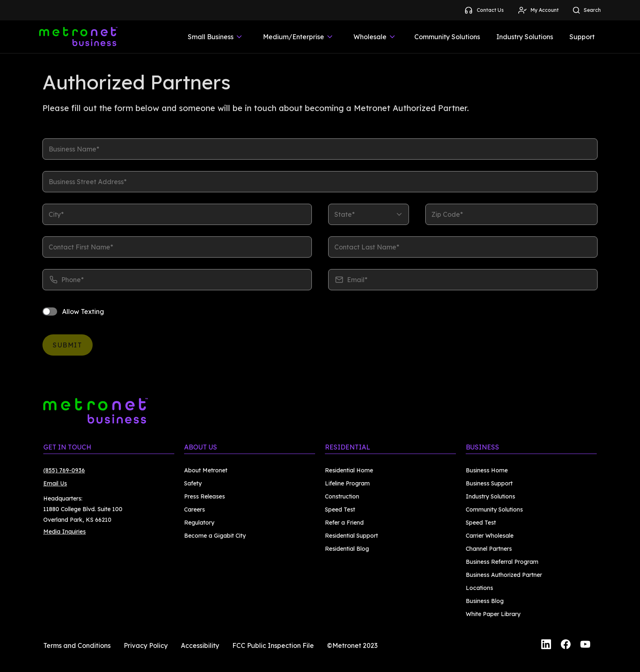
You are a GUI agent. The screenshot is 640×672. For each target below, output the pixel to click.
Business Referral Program (502, 562)
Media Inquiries (64, 532)
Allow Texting (83, 312)
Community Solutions (447, 37)
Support (582, 37)
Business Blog (485, 601)
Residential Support (351, 536)
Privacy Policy (146, 645)
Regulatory (199, 523)
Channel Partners (489, 549)
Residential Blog (347, 549)
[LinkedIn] (546, 645)
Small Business (216, 37)
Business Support (489, 483)
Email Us (55, 483)
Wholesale (375, 37)
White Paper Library (493, 614)
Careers (194, 510)
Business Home (487, 470)
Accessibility (200, 645)
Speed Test (340, 510)
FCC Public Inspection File (273, 645)
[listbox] (369, 214)
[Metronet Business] (78, 37)
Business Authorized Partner (504, 575)
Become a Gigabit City (215, 536)
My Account (538, 10)
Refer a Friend (344, 523)
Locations (479, 588)
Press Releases (204, 496)
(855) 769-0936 (64, 470)
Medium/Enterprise (298, 37)
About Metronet (206, 470)
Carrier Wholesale (490, 536)
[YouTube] (585, 645)
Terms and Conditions (77, 645)
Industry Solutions (525, 37)
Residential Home (349, 470)
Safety (193, 483)
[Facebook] (566, 645)
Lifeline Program (347, 483)
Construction (342, 496)
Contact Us (484, 10)
